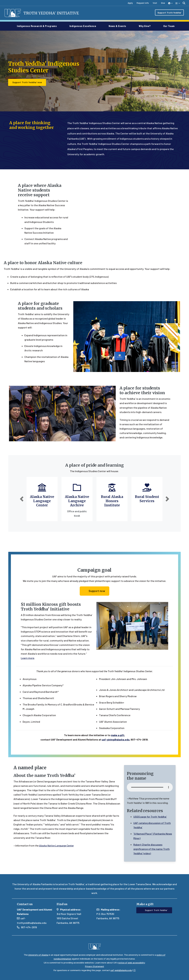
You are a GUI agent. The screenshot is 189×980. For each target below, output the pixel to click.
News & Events (119, 26)
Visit (155, 3)
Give (163, 3)
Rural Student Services (147, 500)
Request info (143, 3)
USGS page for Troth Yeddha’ (150, 829)
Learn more (28, 670)
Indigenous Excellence (84, 26)
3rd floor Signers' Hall (69, 914)
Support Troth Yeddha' (169, 13)
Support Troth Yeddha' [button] (154, 910)
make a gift (118, 747)
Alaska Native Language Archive (77, 502)
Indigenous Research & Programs (38, 26)
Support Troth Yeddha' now (27, 83)
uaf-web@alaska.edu (121, 970)
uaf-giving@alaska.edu (116, 752)
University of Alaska (38, 955)
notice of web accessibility (132, 963)
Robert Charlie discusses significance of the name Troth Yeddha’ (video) (152, 861)
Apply (130, 3)
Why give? (146, 26)
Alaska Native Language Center (42, 502)
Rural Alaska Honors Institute (112, 502)
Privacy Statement (95, 966)
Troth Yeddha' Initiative (53, 13)
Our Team (169, 26)
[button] (171, 3)
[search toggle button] (184, 3)
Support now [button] (95, 603)
